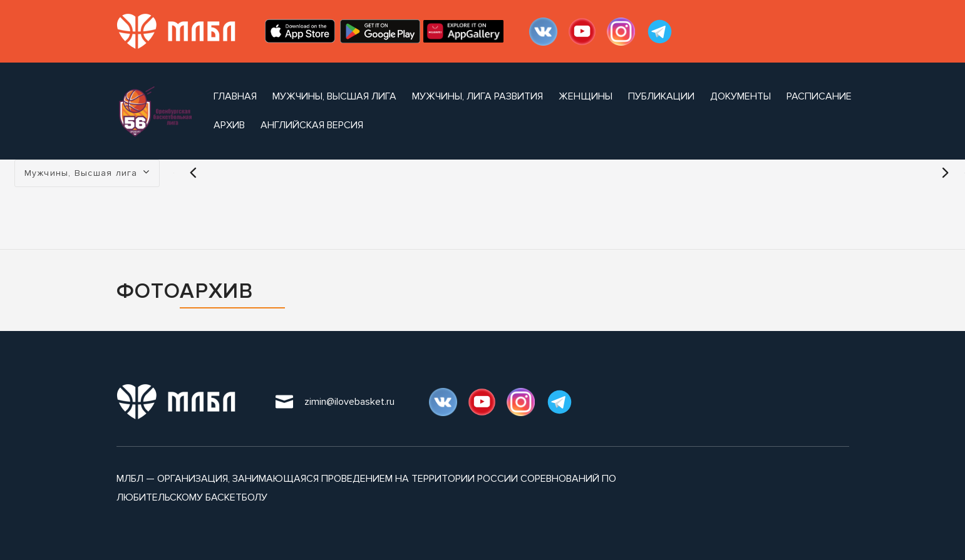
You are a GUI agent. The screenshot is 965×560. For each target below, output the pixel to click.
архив (229, 125)
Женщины (586, 96)
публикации (661, 96)
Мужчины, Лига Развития (477, 96)
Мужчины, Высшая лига (334, 96)
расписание (819, 96)
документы (741, 96)
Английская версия (312, 125)
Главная (235, 96)
